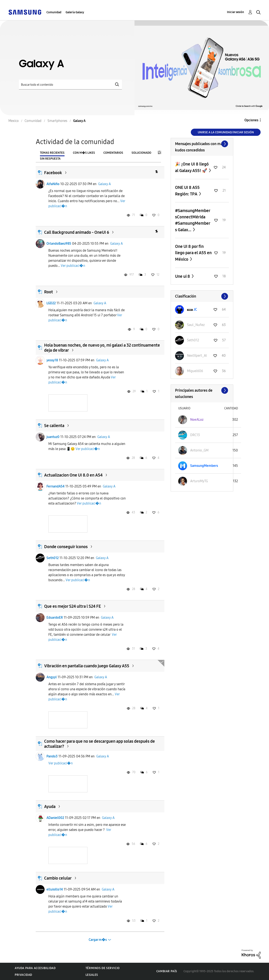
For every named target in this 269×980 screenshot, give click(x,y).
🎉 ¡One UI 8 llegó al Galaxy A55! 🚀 (192, 167)
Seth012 (53, 558)
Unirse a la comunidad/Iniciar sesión (226, 132)
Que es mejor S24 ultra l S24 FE (73, 606)
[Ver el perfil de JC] (195, 309)
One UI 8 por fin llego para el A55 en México (193, 253)
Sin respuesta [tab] (50, 159)
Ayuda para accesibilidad (35, 968)
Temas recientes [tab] (52, 153)
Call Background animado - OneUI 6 (77, 232)
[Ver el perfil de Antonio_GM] (199, 450)
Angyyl (52, 677)
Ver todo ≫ (202, 144)
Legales (92, 975)
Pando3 (52, 756)
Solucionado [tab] (141, 153)
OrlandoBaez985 (59, 244)
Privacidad (23, 975)
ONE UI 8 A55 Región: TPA (187, 191)
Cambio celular (58, 878)
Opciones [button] (251, 120)
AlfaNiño (53, 184)
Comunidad (54, 12)
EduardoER (55, 618)
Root (49, 292)
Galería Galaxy (75, 12)
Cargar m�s (98, 940)
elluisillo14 (55, 889)
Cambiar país (167, 971)
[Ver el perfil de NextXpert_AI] (197, 356)
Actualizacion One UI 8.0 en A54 (73, 475)
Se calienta (54, 426)
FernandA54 (55, 486)
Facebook (53, 173)
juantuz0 (53, 437)
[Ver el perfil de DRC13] (195, 435)
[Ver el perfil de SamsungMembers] (204, 466)
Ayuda (50, 806)
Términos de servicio (103, 968)
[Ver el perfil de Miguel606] (195, 371)
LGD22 (51, 303)
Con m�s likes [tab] (84, 153)
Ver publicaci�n (73, 266)
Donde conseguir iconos (66, 547)
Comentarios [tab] (113, 153)
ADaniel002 (55, 818)
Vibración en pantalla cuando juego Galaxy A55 (87, 666)
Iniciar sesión (235, 12)
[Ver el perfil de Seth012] (193, 340)
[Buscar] (70, 85)
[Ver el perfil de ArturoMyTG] (199, 481)
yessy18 (52, 360)
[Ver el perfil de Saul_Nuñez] (196, 325)
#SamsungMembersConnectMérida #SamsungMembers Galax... (193, 220)
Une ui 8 (183, 276)
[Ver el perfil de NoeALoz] (197, 420)
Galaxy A (104, 184)
